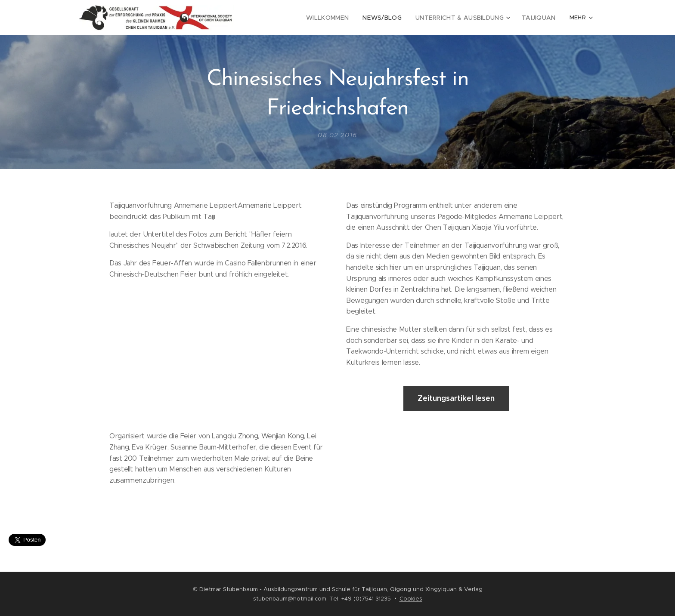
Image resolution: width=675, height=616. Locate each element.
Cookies (411, 599)
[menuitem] (292, 18)
